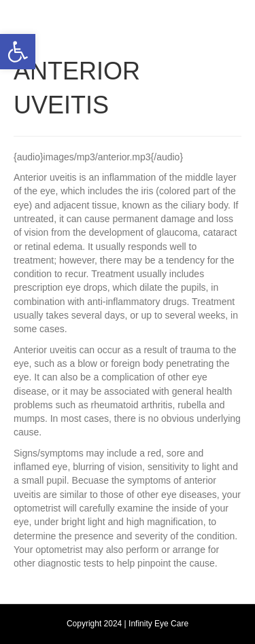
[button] (18, 52)
